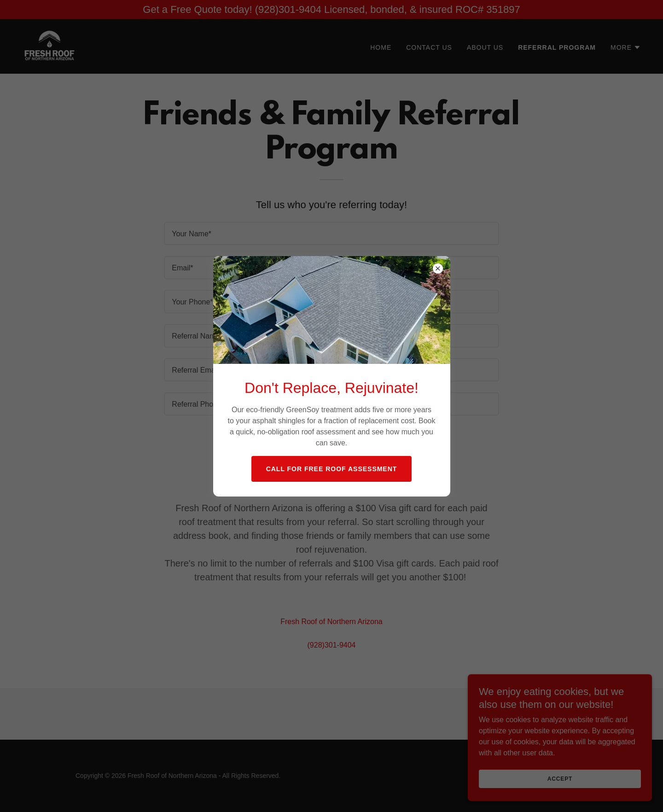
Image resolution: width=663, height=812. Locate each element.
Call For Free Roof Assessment (332, 469)
